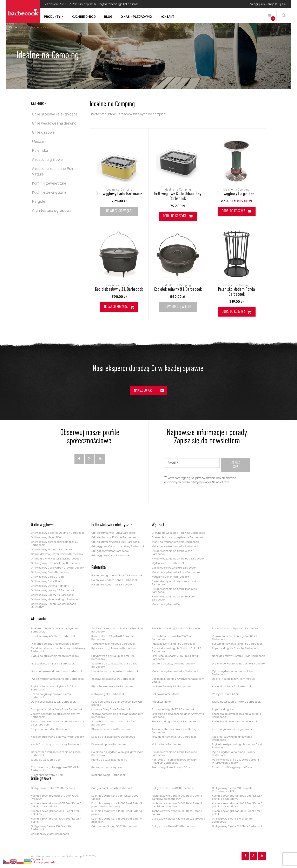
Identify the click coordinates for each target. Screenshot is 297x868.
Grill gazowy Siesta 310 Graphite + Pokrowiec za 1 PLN (234, 790)
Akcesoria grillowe (47, 160)
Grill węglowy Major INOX (46, 537)
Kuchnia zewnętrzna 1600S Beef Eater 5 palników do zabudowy (117, 805)
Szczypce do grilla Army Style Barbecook (57, 709)
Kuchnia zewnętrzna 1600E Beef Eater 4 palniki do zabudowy (237, 797)
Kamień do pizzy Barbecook (109, 744)
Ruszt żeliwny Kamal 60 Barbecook (174, 644)
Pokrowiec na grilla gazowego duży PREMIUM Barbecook (174, 761)
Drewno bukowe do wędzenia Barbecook (177, 537)
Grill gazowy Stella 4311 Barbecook (173, 826)
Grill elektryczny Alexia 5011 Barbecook (116, 542)
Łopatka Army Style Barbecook (111, 709)
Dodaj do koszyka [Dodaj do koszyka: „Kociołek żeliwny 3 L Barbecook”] (116, 307)
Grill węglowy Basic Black (47, 581)
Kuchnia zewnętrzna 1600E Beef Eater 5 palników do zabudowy (177, 797)
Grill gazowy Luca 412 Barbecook (112, 788)
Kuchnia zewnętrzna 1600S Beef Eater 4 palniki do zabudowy (177, 805)
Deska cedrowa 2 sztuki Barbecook (174, 568)
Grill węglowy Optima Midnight (50, 586)
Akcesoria (38, 619)
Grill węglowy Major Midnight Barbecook (56, 599)
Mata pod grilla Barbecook (108, 694)
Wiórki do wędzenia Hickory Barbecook (176, 572)
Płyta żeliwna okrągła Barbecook (112, 686)
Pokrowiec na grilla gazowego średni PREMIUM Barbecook (235, 761)
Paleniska (40, 151)
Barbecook (16, 27)
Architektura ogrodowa (52, 211)
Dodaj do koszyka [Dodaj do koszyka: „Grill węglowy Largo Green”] (233, 211)
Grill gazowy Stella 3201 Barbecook (53, 788)
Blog (108, 17)
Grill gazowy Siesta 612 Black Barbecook (237, 826)
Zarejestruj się (276, 4)
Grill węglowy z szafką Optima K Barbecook (58, 533)
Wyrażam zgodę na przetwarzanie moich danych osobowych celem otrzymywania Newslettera (200, 480)
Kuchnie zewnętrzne (49, 192)
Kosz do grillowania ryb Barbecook (113, 737)
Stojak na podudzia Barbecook (50, 729)
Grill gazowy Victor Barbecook (110, 551)
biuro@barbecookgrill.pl (110, 4)
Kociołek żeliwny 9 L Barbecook (178, 290)
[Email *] (192, 463)
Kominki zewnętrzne (49, 183)
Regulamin (38, 859)
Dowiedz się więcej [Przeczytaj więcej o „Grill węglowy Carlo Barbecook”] (119, 211)
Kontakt (167, 17)
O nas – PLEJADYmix (136, 17)
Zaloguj (255, 4)
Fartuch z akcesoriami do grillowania (235, 721)
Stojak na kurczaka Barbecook (111, 729)
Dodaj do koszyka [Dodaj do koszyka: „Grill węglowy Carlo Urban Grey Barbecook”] (175, 216)
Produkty (52, 17)
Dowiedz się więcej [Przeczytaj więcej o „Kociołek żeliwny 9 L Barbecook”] (178, 307)
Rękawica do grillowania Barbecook (114, 648)
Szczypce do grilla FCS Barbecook (173, 709)
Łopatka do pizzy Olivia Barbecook (173, 664)
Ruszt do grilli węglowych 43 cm (232, 767)
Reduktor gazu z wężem (107, 767)
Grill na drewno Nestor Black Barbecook (56, 559)
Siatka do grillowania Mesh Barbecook (55, 656)
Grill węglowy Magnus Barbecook (52, 549)
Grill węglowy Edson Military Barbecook (55, 563)
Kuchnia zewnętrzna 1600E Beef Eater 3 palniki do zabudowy (56, 805)
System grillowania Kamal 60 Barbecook (237, 644)
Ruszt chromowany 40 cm (47, 775)
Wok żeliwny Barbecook (166, 744)
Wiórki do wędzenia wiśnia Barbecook (175, 542)
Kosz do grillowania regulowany (232, 729)
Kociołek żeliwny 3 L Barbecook (119, 290)
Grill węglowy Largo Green (236, 194)
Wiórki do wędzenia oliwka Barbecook (175, 546)
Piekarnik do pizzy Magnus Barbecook (55, 644)
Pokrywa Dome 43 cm (226, 694)
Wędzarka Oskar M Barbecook (170, 577)
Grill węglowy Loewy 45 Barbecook (53, 590)
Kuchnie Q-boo (84, 17)
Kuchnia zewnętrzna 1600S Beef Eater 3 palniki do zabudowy (237, 805)
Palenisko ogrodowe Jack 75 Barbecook (117, 575)
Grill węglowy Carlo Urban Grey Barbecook (178, 197)
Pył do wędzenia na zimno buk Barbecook (178, 559)
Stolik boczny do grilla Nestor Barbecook (177, 628)
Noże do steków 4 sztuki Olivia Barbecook (238, 656)
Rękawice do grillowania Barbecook (174, 721)
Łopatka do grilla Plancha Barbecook (235, 648)
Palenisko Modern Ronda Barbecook (236, 292)
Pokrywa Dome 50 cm (165, 694)
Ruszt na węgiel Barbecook (108, 775)
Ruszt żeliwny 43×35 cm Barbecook (53, 636)
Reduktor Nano (161, 702)
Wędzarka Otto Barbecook (168, 563)
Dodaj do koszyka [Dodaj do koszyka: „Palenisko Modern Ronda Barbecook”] (233, 312)
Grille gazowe (43, 132)
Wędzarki (40, 141)
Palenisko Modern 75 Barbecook (112, 585)
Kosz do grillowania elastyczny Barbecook (58, 737)
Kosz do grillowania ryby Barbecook (174, 737)
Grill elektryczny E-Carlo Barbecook (114, 537)
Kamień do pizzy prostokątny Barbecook (56, 744)
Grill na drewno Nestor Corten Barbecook (57, 554)
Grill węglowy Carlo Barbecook (119, 194)
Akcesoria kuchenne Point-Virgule (55, 171)
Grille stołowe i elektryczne (55, 114)
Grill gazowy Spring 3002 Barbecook (114, 826)
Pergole (39, 201)
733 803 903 (68, 4)
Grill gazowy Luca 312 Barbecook (172, 788)
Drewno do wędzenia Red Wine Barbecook (178, 533)
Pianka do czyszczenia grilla (109, 760)
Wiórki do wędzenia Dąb (166, 604)
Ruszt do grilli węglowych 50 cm (171, 767)
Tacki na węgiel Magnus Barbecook (113, 644)
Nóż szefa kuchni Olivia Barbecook (53, 664)
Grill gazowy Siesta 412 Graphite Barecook (178, 819)
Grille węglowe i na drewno (54, 123)
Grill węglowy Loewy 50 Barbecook (53, 595)
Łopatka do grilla (223, 709)
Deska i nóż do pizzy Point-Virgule (234, 679)
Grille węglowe (42, 525)
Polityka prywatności (44, 862)
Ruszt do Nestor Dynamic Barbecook (235, 628)
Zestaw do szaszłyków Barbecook (113, 679)
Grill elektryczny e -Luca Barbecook (114, 533)
